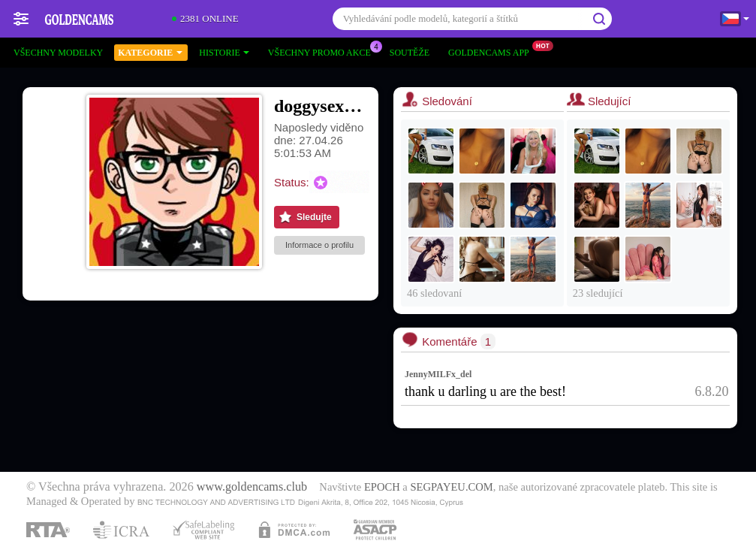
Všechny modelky (58, 53)
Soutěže (410, 53)
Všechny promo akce (323, 51)
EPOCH (382, 487)
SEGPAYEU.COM (451, 487)
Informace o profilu (319, 245)
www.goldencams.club (252, 487)
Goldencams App (492, 51)
